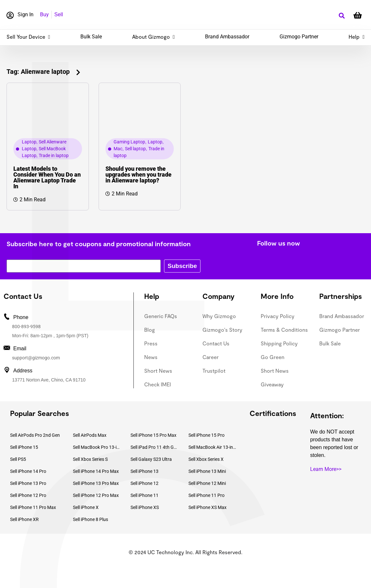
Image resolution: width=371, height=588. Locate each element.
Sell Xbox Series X (206, 459)
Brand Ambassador (227, 37)
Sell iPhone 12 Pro (28, 495)
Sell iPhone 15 (24, 447)
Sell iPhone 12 (144, 483)
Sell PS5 (18, 459)
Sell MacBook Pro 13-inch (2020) (97, 447)
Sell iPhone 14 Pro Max (96, 471)
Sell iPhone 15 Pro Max (153, 435)
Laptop (29, 142)
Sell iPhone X (86, 507)
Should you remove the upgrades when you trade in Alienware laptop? (138, 174)
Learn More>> (326, 469)
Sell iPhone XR (24, 519)
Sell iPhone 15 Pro (206, 435)
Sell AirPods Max (90, 435)
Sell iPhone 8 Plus (90, 519)
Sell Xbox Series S (90, 459)
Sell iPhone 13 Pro (28, 483)
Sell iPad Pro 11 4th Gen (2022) (155, 447)
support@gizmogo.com (36, 358)
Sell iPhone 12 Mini (207, 483)
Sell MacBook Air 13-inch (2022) (213, 447)
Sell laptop (135, 149)
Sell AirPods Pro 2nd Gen (35, 435)
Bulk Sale (91, 37)
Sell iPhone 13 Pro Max (96, 483)
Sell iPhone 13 (144, 471)
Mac (118, 149)
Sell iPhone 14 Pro (28, 471)
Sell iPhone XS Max (207, 507)
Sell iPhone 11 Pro (206, 495)
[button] (342, 16)
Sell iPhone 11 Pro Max (33, 507)
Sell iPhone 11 (144, 495)
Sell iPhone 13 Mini (207, 471)
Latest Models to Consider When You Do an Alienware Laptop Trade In (47, 177)
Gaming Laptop (129, 142)
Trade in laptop (54, 155)
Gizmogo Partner (299, 37)
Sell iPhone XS (145, 507)
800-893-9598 (26, 327)
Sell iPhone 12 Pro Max (96, 495)
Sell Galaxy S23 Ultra (151, 459)
